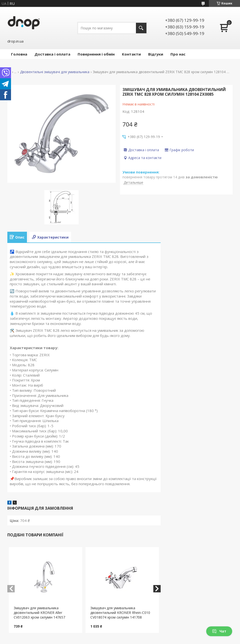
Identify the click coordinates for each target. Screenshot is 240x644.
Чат (219, 631)
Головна (19, 54)
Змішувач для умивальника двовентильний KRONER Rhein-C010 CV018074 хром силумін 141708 (120, 613)
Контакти (131, 54)
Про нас (178, 54)
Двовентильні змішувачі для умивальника (55, 72)
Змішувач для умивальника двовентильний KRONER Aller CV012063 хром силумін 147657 (39, 613)
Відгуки (156, 54)
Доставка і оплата (52, 54)
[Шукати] (141, 28)
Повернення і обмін (96, 54)
